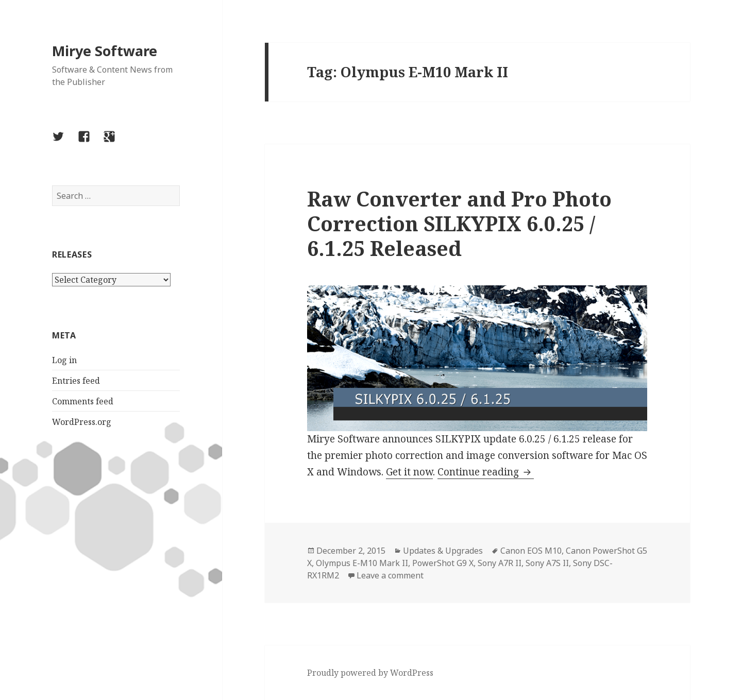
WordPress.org (82, 422)
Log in (64, 360)
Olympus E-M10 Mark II (362, 563)
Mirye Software (105, 51)
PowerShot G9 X (443, 563)
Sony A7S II (547, 563)
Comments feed (83, 401)
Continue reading (486, 472)
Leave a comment (390, 575)
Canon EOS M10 (531, 551)
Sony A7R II (500, 563)
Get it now (409, 472)
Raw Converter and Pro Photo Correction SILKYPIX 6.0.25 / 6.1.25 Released (459, 223)
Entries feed (76, 381)
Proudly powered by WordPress (370, 673)
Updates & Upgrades (443, 551)
